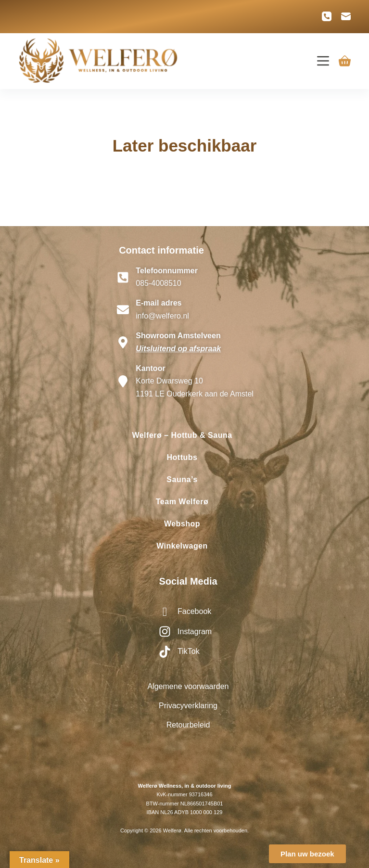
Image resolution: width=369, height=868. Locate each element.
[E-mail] (346, 16)
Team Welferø (182, 502)
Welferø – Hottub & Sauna (182, 435)
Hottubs (182, 457)
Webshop (182, 524)
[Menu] (323, 61)
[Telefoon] (327, 16)
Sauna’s (182, 479)
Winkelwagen (182, 546)
